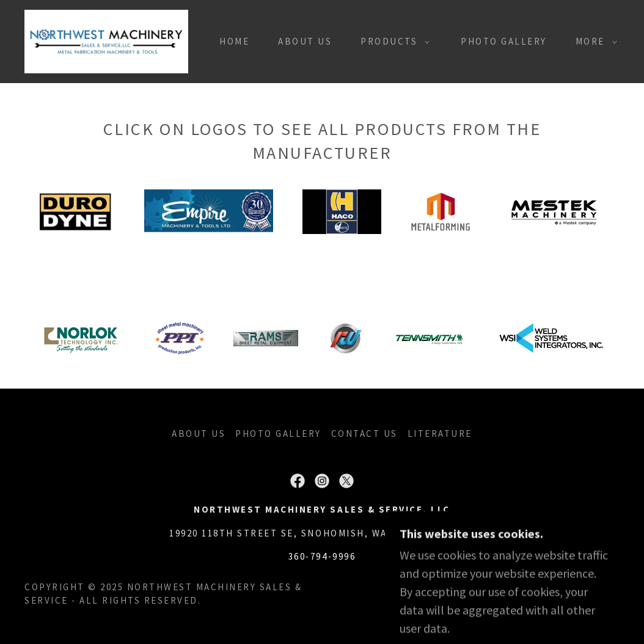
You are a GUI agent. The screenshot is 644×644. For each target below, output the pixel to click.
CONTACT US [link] (364, 434)
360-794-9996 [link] (322, 556)
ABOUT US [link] (305, 41)
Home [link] (234, 41)
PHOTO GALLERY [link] (504, 41)
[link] (106, 40)
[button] (392, 42)
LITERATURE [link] (440, 434)
